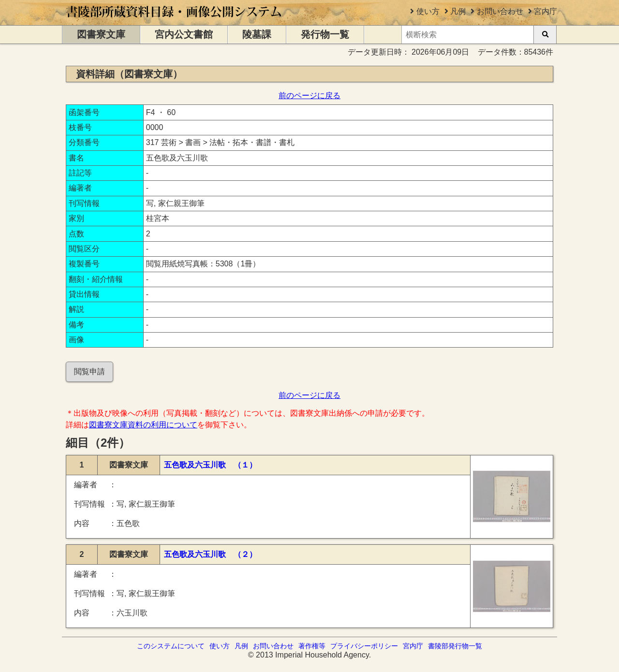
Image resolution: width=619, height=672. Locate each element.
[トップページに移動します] (174, 21)
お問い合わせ (500, 11)
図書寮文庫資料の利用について (143, 425)
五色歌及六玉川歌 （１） (210, 465)
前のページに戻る (309, 95)
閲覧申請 (89, 372)
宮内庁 (545, 11)
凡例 (458, 11)
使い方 (428, 11)
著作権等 (312, 646)
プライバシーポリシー (364, 646)
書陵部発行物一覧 (455, 646)
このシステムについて (171, 646)
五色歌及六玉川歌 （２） (210, 554)
